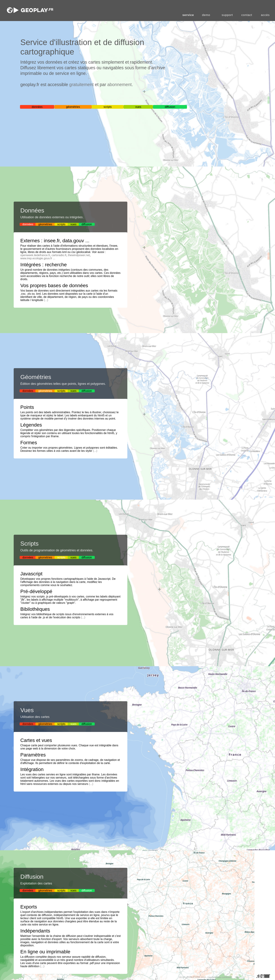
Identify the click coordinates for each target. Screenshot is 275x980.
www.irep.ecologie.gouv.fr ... (38, 258)
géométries (73, 107)
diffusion (170, 107)
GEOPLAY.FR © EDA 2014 (192, 977)
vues (138, 107)
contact (247, 15)
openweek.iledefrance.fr (35, 255)
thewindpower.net (79, 255)
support (227, 15)
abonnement (120, 85)
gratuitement (81, 85)
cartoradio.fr (59, 255)
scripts (108, 107)
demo (206, 15)
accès (265, 15)
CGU (238, 977)
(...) (46, 300)
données (37, 107)
